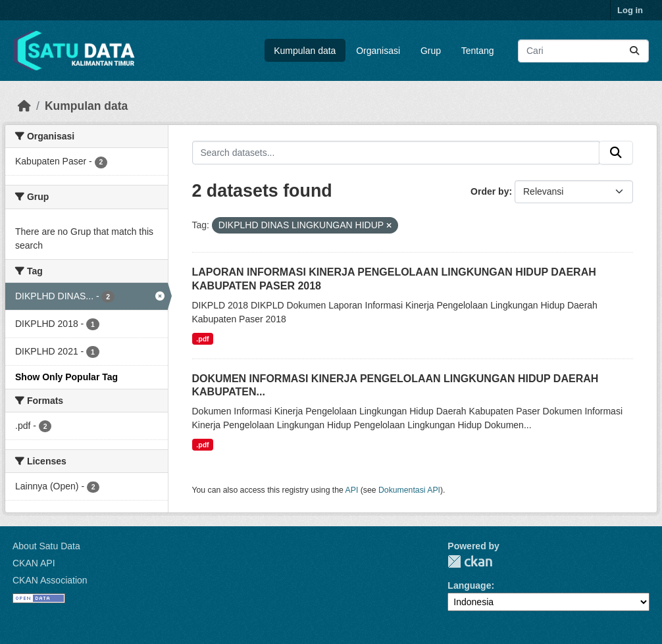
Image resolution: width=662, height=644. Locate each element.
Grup (431, 51)
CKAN (470, 561)
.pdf (202, 339)
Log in (630, 10)
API (352, 490)
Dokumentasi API (409, 490)
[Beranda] (24, 106)
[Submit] (634, 51)
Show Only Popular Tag (66, 377)
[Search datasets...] (583, 51)
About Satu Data (46, 546)
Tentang (478, 51)
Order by (490, 191)
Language (469, 585)
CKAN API (34, 563)
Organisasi (378, 51)
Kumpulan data (305, 51)
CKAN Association (50, 580)
